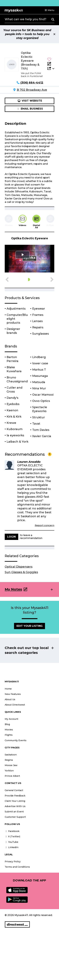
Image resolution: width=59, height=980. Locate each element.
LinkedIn (12, 847)
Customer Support (15, 817)
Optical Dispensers (19, 567)
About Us (10, 699)
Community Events (16, 740)
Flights (9, 735)
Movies (9, 730)
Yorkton (9, 771)
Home (8, 689)
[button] (49, 10)
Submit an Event (14, 812)
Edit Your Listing (30, 626)
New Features (13, 694)
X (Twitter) (12, 836)
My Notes (13, 589)
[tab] (22, 221)
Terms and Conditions (17, 867)
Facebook (12, 831)
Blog (7, 724)
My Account (11, 719)
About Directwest (15, 705)
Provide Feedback (15, 796)
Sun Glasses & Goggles (21, 572)
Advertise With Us (15, 806)
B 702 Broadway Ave (32, 90)
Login (11, 537)
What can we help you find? (25, 19)
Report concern (45, 525)
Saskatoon (11, 755)
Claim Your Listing (15, 801)
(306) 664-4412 (32, 83)
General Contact (14, 790)
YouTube (11, 842)
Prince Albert (12, 776)
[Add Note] (51, 64)
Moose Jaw (11, 765)
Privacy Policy (13, 862)
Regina (9, 760)
